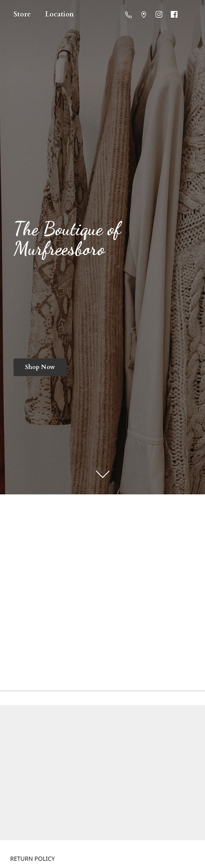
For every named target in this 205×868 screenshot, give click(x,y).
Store (22, 14)
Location (60, 14)
